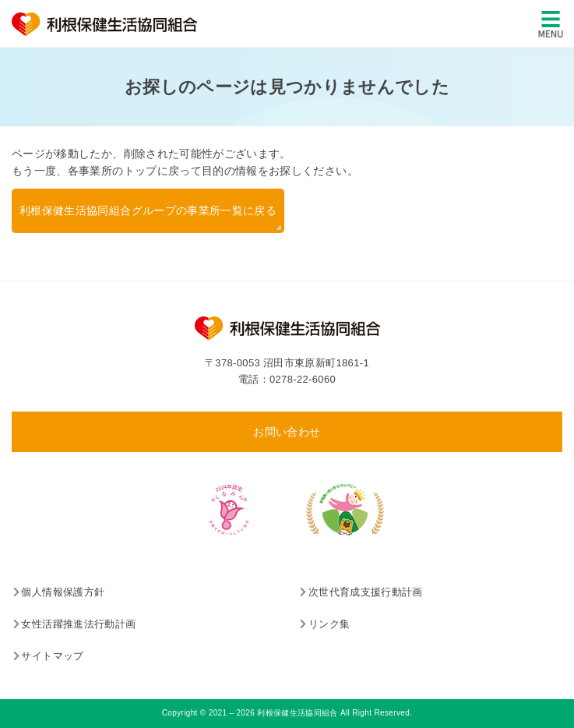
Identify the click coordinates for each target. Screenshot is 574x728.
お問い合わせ (287, 432)
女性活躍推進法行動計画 (78, 624)
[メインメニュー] (551, 24)
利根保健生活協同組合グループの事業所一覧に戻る (148, 210)
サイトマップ (52, 656)
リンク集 (329, 624)
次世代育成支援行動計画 (366, 592)
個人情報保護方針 (63, 592)
